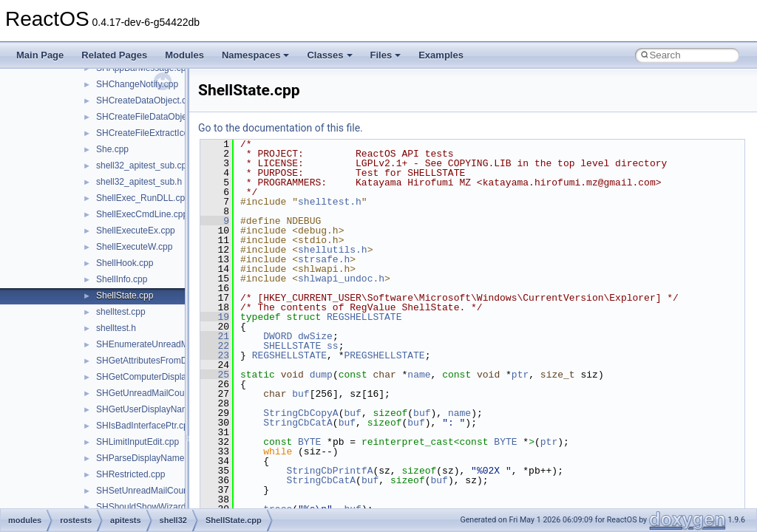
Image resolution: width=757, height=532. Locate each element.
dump (321, 375)
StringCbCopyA (301, 413)
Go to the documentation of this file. (281, 128)
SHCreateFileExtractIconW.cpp (157, 133)
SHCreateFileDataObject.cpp (153, 117)
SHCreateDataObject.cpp (146, 100)
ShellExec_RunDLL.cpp (143, 198)
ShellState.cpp (125, 296)
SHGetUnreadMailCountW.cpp (156, 393)
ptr (520, 375)
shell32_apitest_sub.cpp (144, 166)
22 (215, 346)
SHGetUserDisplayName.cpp (153, 409)
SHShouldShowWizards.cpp (152, 507)
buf (301, 394)
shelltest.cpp (121, 312)
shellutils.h (333, 250)
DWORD (278, 336)
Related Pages (114, 55)
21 (215, 336)
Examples (441, 55)
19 (215, 317)
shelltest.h (116, 328)
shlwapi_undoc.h (341, 279)
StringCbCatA (298, 423)
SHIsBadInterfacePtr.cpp (145, 426)
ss (333, 346)
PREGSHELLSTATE (384, 355)
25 (215, 375)
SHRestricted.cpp (130, 474)
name (419, 375)
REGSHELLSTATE (364, 317)
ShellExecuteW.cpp (134, 247)
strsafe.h (324, 259)
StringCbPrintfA (329, 471)
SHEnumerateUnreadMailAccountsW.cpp (177, 344)
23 (215, 355)
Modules (184, 55)
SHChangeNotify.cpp (137, 84)
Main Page (40, 55)
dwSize (315, 336)
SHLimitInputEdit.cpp (138, 442)
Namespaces (256, 55)
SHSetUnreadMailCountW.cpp (156, 491)
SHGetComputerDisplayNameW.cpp (167, 377)
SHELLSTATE (292, 346)
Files (386, 55)
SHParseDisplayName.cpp (149, 458)
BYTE (309, 442)
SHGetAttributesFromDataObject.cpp (169, 361)
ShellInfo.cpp (122, 279)
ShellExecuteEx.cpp (136, 231)
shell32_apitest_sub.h (139, 182)
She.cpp (112, 149)
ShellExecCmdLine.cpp (142, 214)
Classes (329, 55)
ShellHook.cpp (125, 263)
